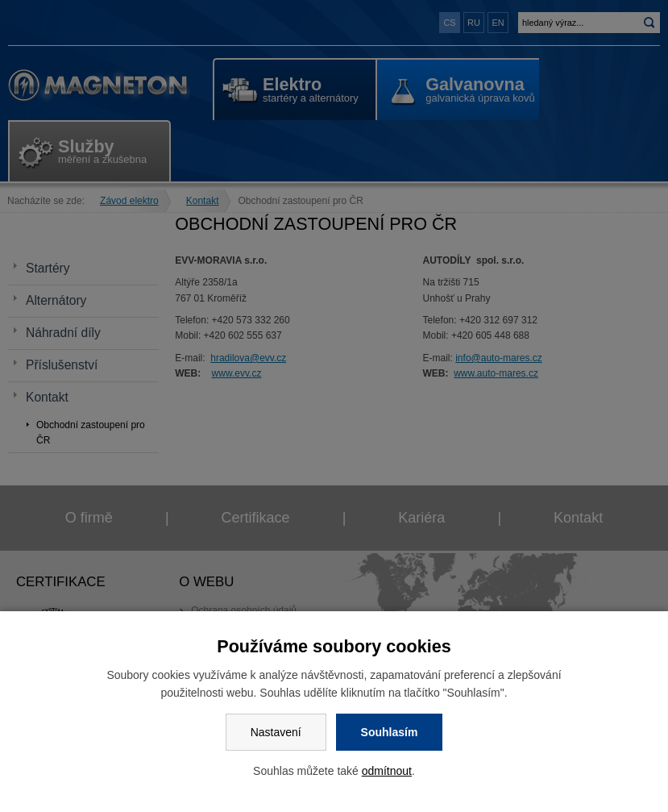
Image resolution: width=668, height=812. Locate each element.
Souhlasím (390, 732)
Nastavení (276, 732)
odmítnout (387, 771)
